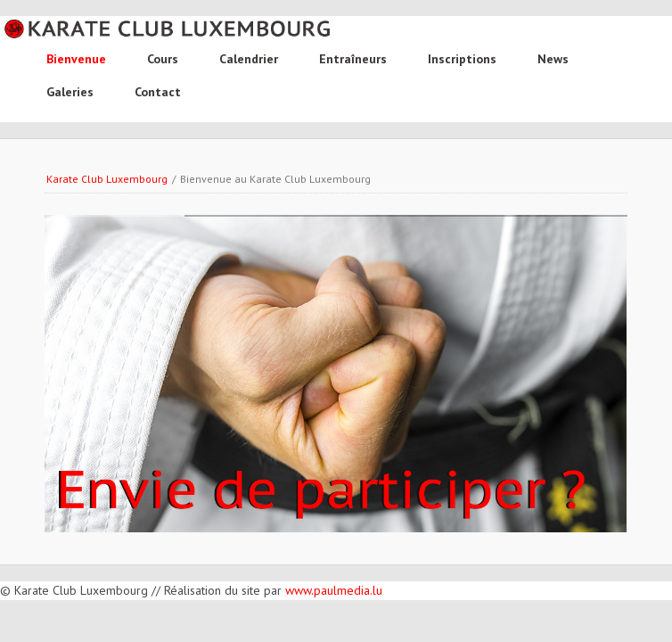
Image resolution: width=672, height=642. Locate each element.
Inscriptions (462, 59)
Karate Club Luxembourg (107, 179)
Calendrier (249, 59)
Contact (158, 92)
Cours (163, 59)
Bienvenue (76, 59)
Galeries (70, 92)
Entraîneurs (353, 59)
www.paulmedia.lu (334, 590)
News (553, 59)
